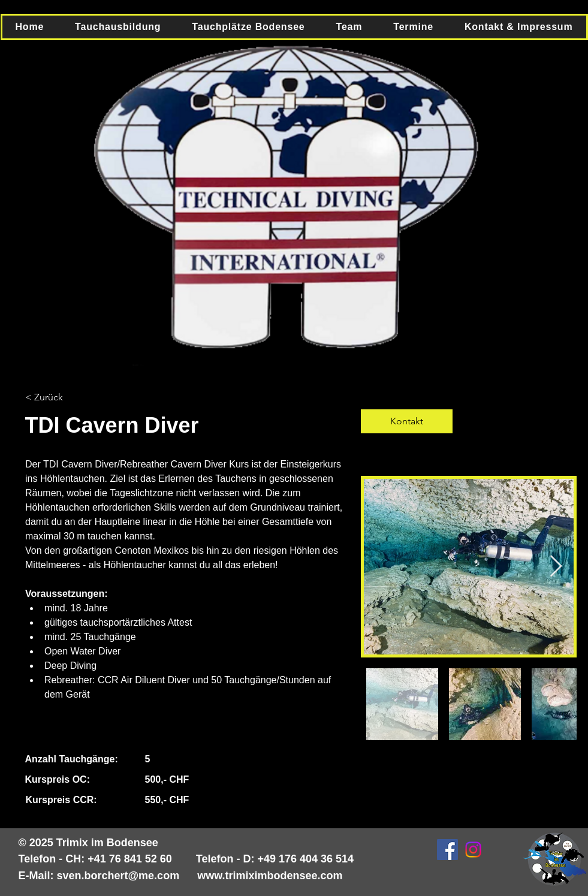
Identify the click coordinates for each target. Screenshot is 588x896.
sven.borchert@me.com (118, 876)
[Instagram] (473, 850)
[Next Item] (556, 567)
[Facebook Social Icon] (447, 850)
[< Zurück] (58, 397)
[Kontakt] (407, 421)
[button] (118, 27)
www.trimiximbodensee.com (270, 876)
